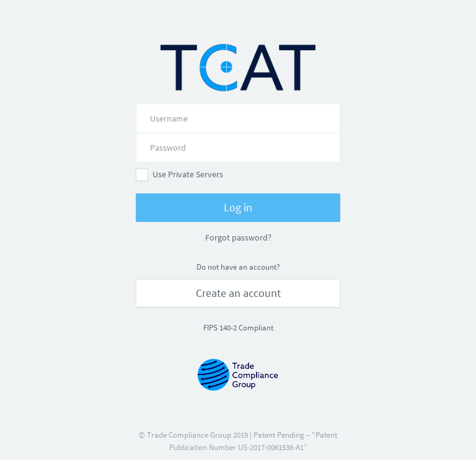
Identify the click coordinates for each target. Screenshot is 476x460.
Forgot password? (238, 237)
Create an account (238, 293)
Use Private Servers (179, 175)
